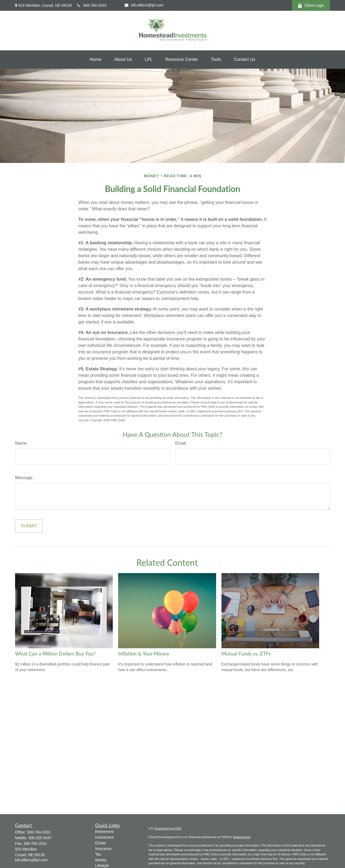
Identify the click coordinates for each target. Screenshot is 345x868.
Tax (98, 854)
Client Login (311, 6)
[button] (96, 60)
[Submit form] (29, 526)
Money (101, 860)
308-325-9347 (40, 838)
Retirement (104, 832)
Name (21, 443)
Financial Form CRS (168, 828)
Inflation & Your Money (144, 654)
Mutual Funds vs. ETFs (246, 654)
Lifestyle (102, 866)
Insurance (103, 849)
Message (24, 478)
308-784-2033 (92, 5)
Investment (104, 837)
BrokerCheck (242, 837)
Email (181, 443)
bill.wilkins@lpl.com (144, 5)
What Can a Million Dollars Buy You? (55, 654)
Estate (101, 843)
